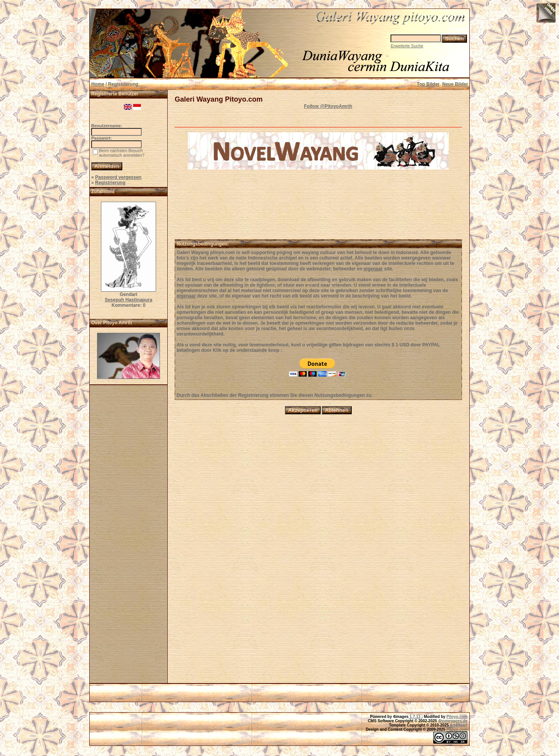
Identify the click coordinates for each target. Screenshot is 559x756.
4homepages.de (453, 721)
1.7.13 (415, 717)
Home (98, 84)
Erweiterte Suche (407, 46)
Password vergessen (118, 177)
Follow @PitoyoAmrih (328, 106)
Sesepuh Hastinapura (129, 300)
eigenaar (373, 269)
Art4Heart (458, 725)
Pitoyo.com (457, 717)
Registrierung (110, 183)
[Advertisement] (128, 536)
